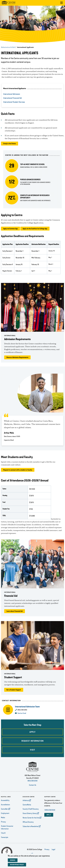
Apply (32, 732)
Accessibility (5, 800)
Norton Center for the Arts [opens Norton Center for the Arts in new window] (31, 818)
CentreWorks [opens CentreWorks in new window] (27, 805)
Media (3, 818)
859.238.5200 (32, 781)
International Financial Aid (12, 98)
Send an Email (22, 713)
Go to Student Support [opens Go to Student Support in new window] (14, 690)
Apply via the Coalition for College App (35, 229)
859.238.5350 (22, 710)
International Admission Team (27, 707)
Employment (5, 813)
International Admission (12, 94)
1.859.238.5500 (50, 810)
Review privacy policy (17, 865)
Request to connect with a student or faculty (18, 470)
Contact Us (33, 785)
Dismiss (13, 860)
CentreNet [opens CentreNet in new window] (4, 809)
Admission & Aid (8, 47)
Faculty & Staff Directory (31, 809)
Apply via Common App (10, 229)
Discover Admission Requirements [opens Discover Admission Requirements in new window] (17, 357)
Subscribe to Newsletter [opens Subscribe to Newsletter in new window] (30, 826)
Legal (53, 849)
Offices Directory (28, 822)
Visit (33, 750)
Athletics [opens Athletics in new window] (26, 800)
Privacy (3, 822)
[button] (62, 3)
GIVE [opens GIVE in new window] (48, 815)
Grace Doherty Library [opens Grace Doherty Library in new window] (30, 813)
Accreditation (5, 805)
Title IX (3, 833)
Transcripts (5, 837)
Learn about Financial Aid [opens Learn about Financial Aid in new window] (15, 611)
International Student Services (14, 102)
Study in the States (10, 144)
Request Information (33, 741)
